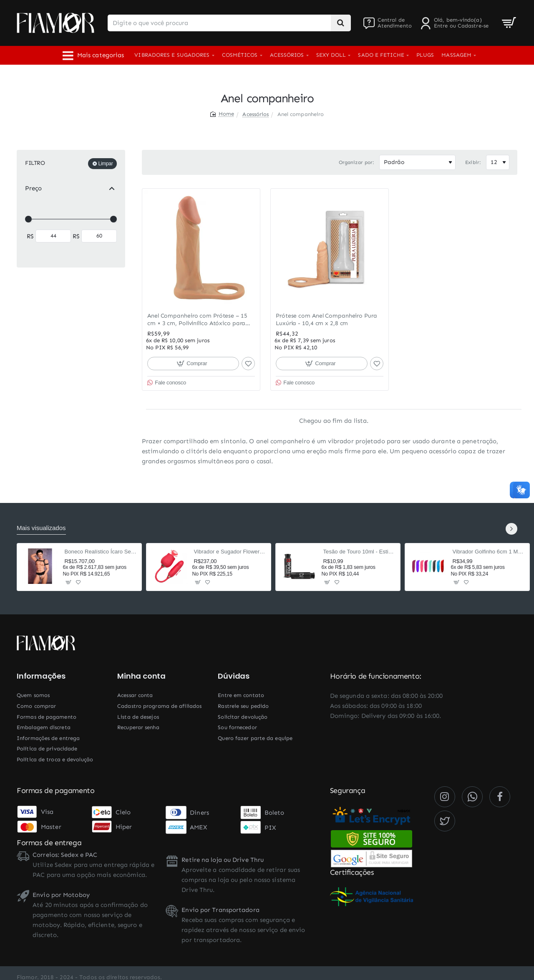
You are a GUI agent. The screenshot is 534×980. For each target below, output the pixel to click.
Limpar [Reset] (106, 164)
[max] (99, 236)
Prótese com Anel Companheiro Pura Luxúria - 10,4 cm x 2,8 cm (326, 320)
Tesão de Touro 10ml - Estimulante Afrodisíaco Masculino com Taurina (359, 552)
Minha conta (141, 676)
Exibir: (473, 162)
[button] (193, 364)
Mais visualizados (41, 528)
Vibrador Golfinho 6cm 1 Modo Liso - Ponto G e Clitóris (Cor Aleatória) (489, 552)
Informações (41, 676)
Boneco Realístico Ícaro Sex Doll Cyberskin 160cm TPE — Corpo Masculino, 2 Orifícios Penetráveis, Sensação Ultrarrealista (101, 552)
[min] (53, 236)
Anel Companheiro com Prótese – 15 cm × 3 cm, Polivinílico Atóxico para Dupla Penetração (197, 320)
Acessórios (256, 114)
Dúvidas (234, 676)
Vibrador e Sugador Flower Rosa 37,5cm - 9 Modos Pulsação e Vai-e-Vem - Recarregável (230, 552)
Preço (34, 188)
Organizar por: (356, 162)
